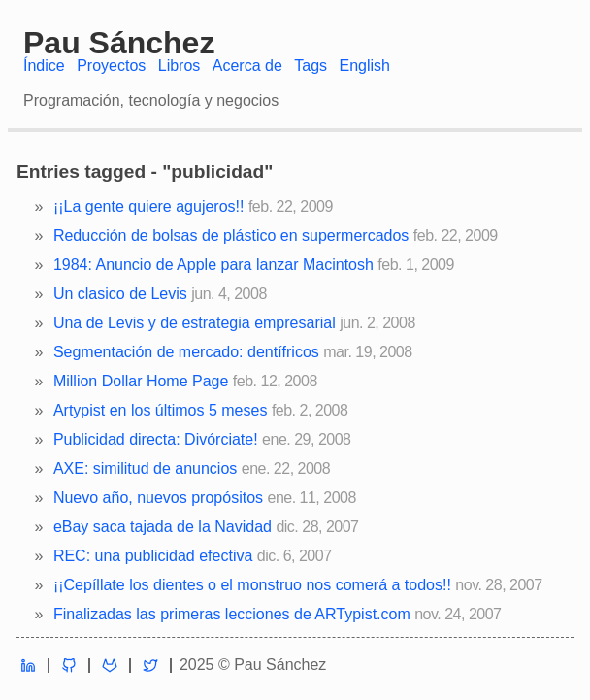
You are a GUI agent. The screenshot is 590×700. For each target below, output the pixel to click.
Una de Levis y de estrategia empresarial (195, 323)
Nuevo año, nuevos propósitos (158, 498)
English (365, 66)
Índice (44, 66)
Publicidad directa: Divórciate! (156, 439)
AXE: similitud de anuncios (145, 468)
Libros (180, 66)
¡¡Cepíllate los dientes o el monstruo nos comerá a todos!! (252, 585)
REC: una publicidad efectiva (153, 556)
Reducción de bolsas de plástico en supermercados (231, 235)
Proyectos (111, 66)
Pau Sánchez (119, 43)
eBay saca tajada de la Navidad (163, 527)
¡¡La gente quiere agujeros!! (149, 206)
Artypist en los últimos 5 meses (161, 410)
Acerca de (247, 66)
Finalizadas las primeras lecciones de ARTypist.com (232, 614)
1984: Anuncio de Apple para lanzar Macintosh (213, 265)
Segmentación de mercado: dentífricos (186, 352)
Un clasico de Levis (120, 294)
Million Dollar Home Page (141, 381)
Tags (311, 66)
